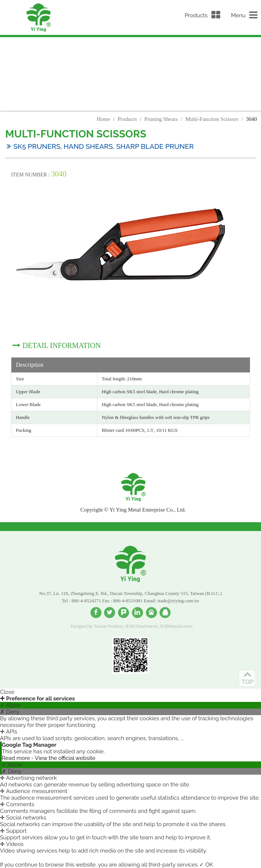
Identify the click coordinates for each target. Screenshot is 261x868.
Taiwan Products (108, 626)
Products (127, 119)
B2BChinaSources (142, 626)
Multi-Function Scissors (212, 119)
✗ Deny (10, 712)
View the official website (65, 758)
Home (103, 119)
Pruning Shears (161, 119)
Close (7, 692)
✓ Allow (10, 705)
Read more (17, 758)
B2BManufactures (176, 626)
